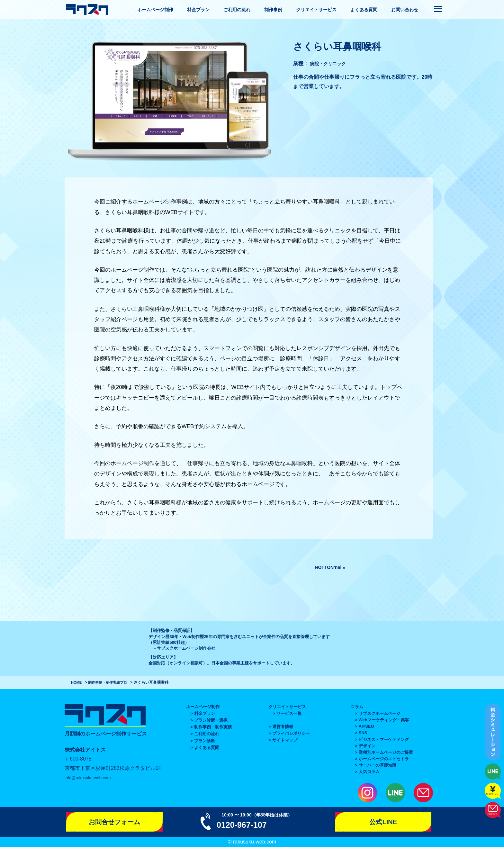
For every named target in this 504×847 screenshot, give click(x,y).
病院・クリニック (330, 63)
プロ (128, 682)
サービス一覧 (289, 713)
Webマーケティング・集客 (384, 720)
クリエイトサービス (316, 10)
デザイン (367, 746)
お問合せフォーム (114, 822)
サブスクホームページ (380, 713)
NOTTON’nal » (328, 567)
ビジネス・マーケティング (384, 739)
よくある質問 (364, 10)
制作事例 (273, 10)
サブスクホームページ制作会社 (186, 648)
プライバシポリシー (291, 733)
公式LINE (383, 822)
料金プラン (198, 10)
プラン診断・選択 (211, 720)
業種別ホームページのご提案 (386, 752)
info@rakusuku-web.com (93, 777)
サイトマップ (285, 740)
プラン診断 (205, 741)
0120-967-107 (247, 824)
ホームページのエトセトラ (384, 759)
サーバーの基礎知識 (378, 765)
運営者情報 (283, 727)
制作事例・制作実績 (106, 682)
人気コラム (369, 772)
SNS (363, 733)
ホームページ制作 (155, 10)
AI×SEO (366, 726)
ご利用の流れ (237, 10)
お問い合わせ (405, 10)
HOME (77, 682)
